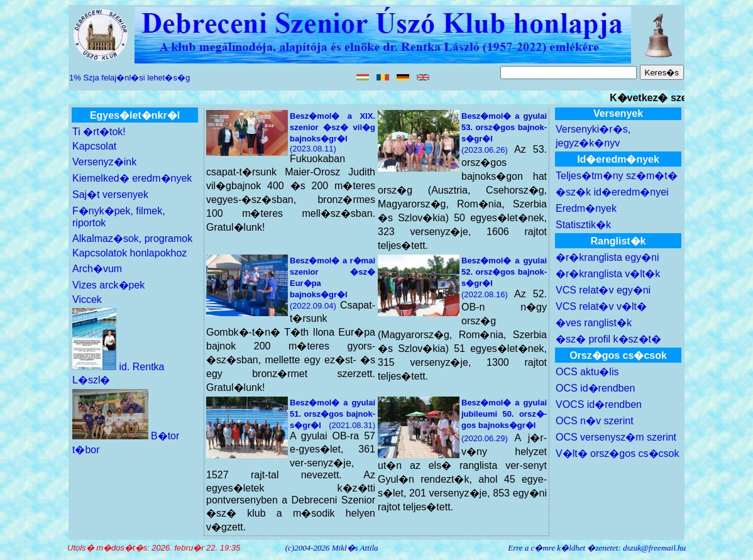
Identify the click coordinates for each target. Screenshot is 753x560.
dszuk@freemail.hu (654, 548)
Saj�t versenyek (110, 195)
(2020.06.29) (504, 420)
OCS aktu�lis (587, 372)
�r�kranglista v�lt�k (608, 274)
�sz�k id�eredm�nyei (612, 192)
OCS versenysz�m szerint (616, 437)
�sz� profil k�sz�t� (608, 339)
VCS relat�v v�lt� (601, 306)
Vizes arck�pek (108, 285)
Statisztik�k (583, 225)
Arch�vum (97, 269)
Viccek (87, 299)
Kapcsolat (94, 146)
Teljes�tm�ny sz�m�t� (617, 176)
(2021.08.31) (333, 414)
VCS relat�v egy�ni (603, 290)
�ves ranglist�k (594, 323)
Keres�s (662, 73)
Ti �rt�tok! (99, 132)
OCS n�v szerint (595, 421)
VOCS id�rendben (599, 404)
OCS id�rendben (595, 388)
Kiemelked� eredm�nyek (132, 178)
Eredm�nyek (586, 208)
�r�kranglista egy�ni (607, 257)
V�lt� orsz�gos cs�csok (617, 453)
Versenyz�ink (104, 162)
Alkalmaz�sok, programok (132, 239)
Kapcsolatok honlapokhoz (129, 253)
